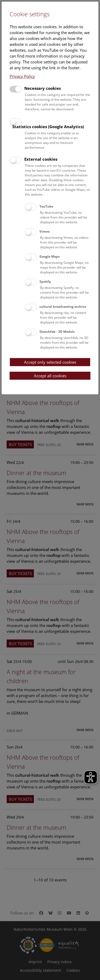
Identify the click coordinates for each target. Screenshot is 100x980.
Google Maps (50, 256)
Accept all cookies (50, 376)
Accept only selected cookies (50, 362)
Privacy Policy (22, 76)
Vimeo (45, 231)
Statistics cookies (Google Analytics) (48, 127)
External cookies (41, 159)
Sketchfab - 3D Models (57, 332)
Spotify (45, 282)
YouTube (46, 206)
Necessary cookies (43, 88)
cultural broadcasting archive (63, 307)
